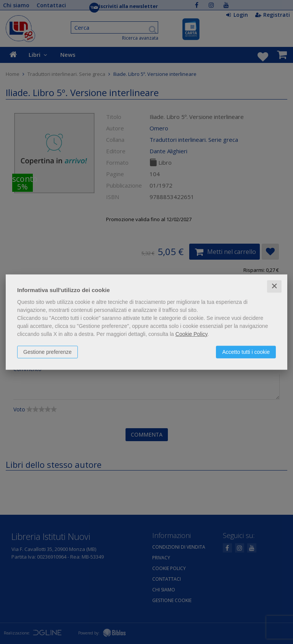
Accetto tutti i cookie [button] (246, 352)
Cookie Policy (192, 334)
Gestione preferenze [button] (47, 352)
